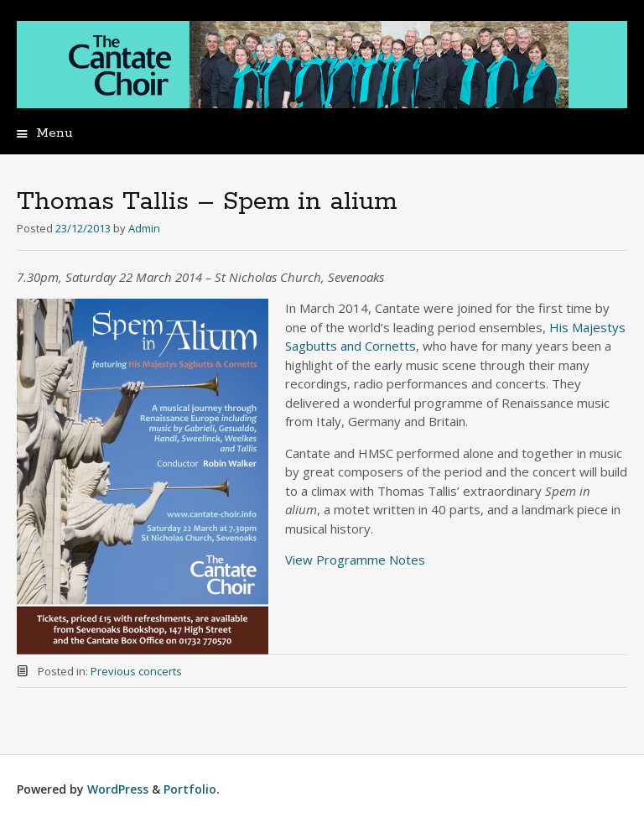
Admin (144, 228)
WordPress (118, 789)
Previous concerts (136, 671)
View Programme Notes (355, 560)
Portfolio (190, 789)
